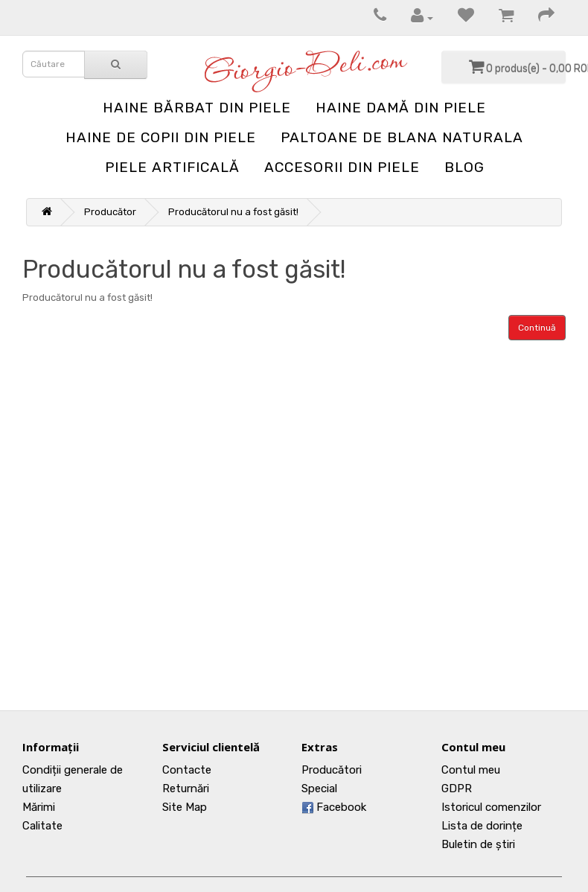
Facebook (334, 807)
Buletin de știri (478, 844)
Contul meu (471, 770)
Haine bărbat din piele (197, 108)
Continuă (537, 328)
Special (319, 789)
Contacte (187, 770)
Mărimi (39, 807)
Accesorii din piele (342, 167)
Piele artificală (172, 167)
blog (464, 167)
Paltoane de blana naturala (402, 137)
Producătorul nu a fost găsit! (233, 212)
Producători (332, 770)
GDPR (457, 789)
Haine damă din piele (401, 108)
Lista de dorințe (482, 826)
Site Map (185, 807)
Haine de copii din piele (161, 137)
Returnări (186, 789)
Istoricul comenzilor (491, 807)
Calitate (42, 826)
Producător (110, 212)
